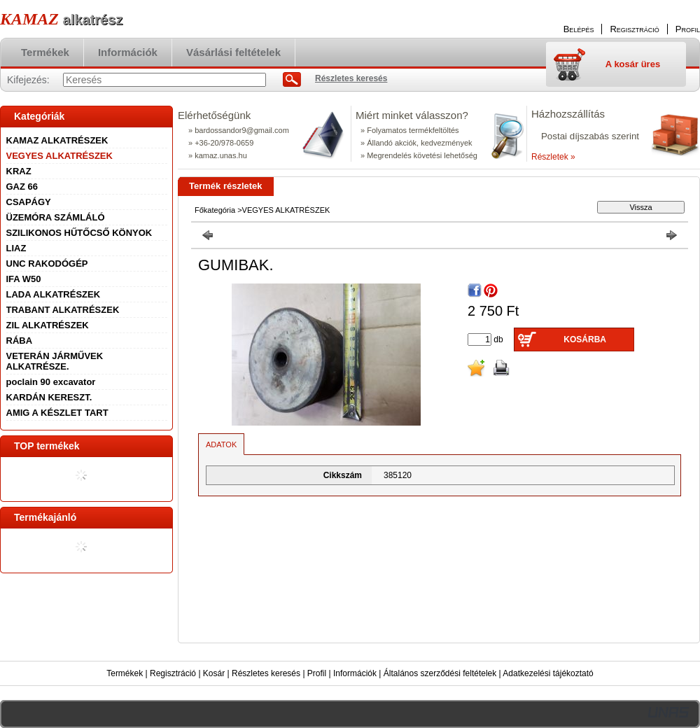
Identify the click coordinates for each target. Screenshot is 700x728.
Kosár (214, 673)
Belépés (579, 29)
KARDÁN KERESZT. (49, 397)
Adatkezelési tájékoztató (548, 673)
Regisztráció (173, 673)
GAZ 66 (22, 187)
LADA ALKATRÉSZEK (54, 294)
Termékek (125, 673)
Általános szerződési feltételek (440, 673)
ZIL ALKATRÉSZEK (48, 325)
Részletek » (553, 157)
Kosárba (585, 339)
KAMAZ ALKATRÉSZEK (57, 140)
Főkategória (215, 210)
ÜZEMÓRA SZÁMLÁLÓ (56, 217)
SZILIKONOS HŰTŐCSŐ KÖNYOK (79, 233)
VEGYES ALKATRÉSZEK (59, 156)
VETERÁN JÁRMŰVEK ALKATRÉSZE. (55, 361)
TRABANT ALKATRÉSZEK (63, 310)
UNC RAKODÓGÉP (47, 264)
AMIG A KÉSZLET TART (57, 413)
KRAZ (19, 171)
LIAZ (16, 248)
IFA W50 (24, 279)
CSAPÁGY (29, 202)
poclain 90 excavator (51, 382)
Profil (317, 673)
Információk (355, 673)
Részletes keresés (266, 673)
